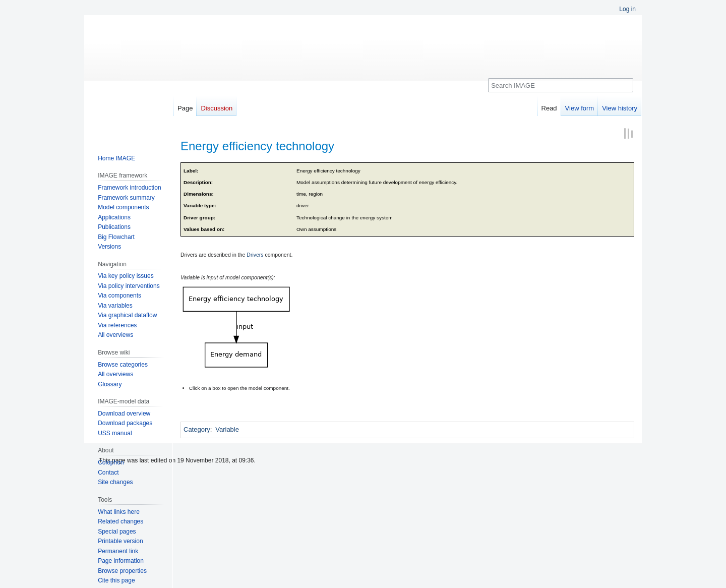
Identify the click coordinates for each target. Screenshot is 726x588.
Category (197, 429)
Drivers (255, 255)
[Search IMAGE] (561, 85)
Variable (227, 429)
